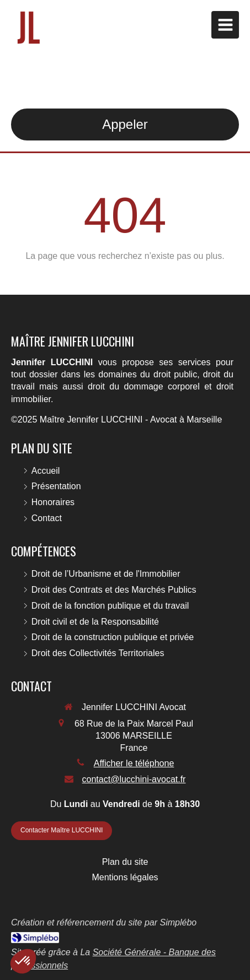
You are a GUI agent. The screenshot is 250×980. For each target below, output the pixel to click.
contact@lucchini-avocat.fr (134, 779)
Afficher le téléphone (134, 763)
